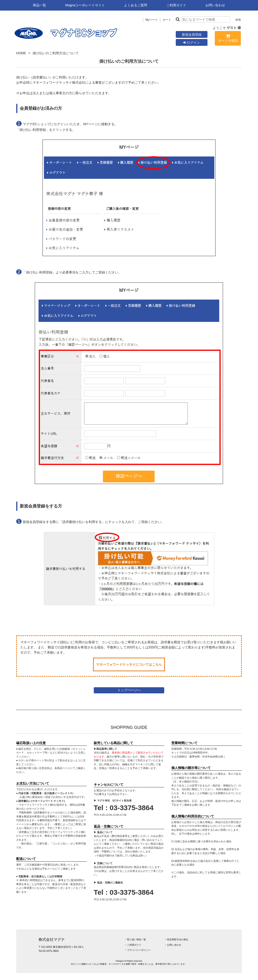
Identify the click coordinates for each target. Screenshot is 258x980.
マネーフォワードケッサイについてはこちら (129, 664)
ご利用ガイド (176, 5)
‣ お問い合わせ (173, 945)
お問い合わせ (215, 5)
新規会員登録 (192, 35)
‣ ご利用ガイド (133, 945)
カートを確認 (228, 39)
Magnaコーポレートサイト (85, 5)
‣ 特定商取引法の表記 (177, 939)
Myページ (152, 20)
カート (167, 20)
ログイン (192, 43)
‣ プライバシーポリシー (138, 950)
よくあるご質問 (136, 5)
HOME (21, 53)
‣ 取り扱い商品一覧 (136, 939)
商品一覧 (39, 5)
